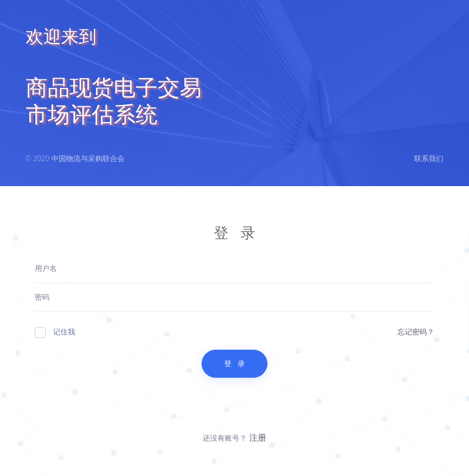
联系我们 (429, 159)
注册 (258, 438)
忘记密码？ (416, 332)
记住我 (55, 332)
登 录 (234, 364)
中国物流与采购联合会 (88, 159)
